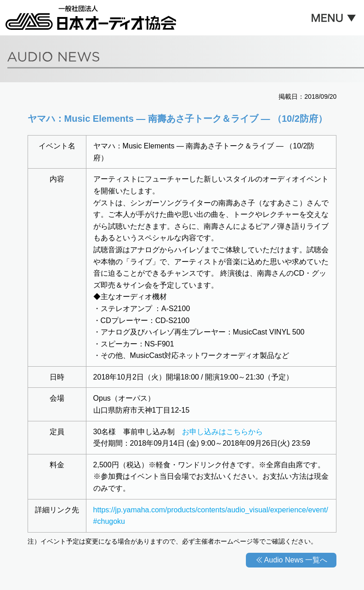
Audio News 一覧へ (296, 560)
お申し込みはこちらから (222, 432)
